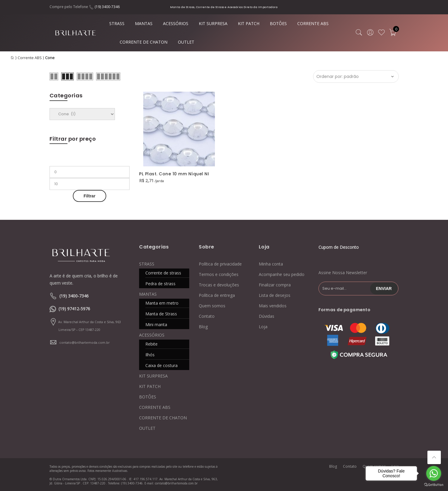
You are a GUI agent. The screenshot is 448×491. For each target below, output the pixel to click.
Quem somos (212, 306)
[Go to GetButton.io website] (434, 485)
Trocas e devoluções (219, 285)
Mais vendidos (273, 306)
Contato (207, 316)
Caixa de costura (161, 365)
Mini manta (156, 324)
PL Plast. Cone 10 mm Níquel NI (174, 174)
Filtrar (90, 196)
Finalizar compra (275, 285)
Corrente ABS (30, 58)
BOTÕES (278, 23)
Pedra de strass (160, 284)
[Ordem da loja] (356, 76)
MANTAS (144, 23)
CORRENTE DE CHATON (144, 42)
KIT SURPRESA (213, 23)
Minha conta (271, 264)
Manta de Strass (161, 314)
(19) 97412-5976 (74, 309)
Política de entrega (217, 295)
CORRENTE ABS (313, 23)
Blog (203, 327)
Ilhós (150, 355)
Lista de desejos (275, 295)
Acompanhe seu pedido (282, 274)
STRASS (117, 23)
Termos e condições (219, 274)
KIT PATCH (249, 23)
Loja (263, 327)
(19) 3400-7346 (107, 7)
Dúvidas (267, 316)
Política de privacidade (220, 264)
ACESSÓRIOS (176, 23)
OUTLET (186, 42)
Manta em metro (162, 303)
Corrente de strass (163, 273)
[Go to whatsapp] (434, 473)
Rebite (151, 344)
